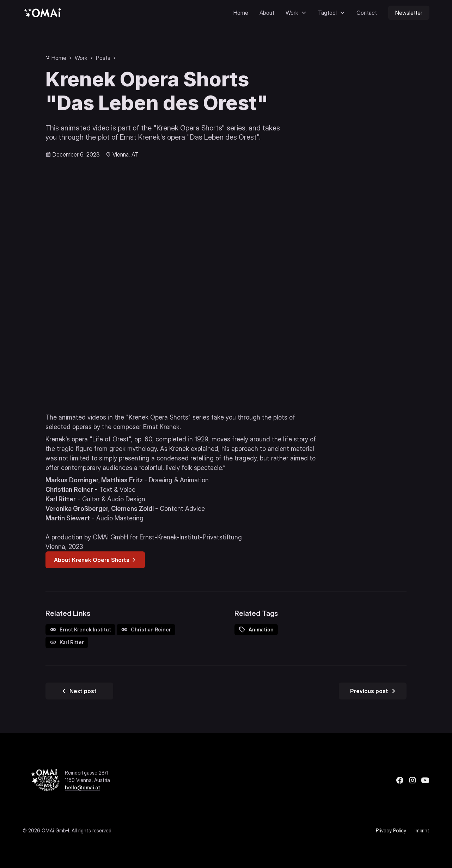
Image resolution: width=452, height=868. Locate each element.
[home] (42, 13)
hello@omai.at (83, 787)
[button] (296, 13)
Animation (261, 629)
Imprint (422, 830)
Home (241, 13)
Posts (103, 58)
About (267, 13)
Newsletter (409, 13)
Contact (367, 13)
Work (81, 58)
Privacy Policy (391, 830)
